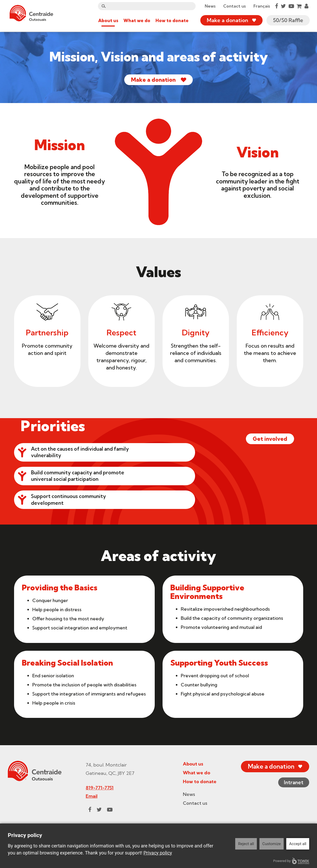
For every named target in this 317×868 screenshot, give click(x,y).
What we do (136, 21)
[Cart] (299, 6)
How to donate (172, 21)
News (210, 6)
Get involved (266, 504)
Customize (272, 844)
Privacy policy (158, 853)
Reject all (246, 844)
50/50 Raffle (288, 21)
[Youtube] (291, 6)
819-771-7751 (98, 808)
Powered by (291, 861)
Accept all (298, 844)
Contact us (234, 6)
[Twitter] (283, 6)
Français (261, 6)
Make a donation (227, 21)
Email (90, 816)
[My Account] (306, 6)
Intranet (293, 802)
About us (108, 21)
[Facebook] (276, 6)
